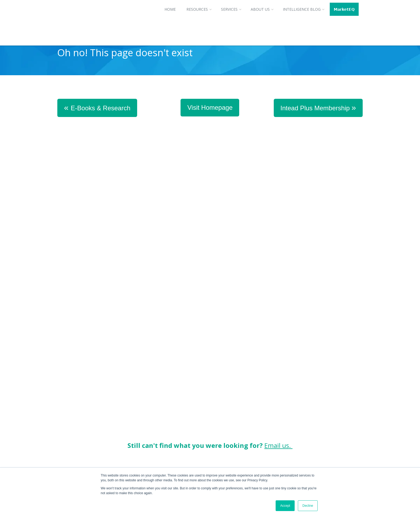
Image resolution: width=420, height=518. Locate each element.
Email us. (278, 335)
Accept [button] (285, 506)
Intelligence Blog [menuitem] (302, 9)
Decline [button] (308, 506)
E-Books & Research (97, 107)
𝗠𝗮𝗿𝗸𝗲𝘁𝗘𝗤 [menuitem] (344, 9)
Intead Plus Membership (318, 107)
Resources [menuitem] (197, 9)
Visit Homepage (210, 107)
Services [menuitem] (229, 9)
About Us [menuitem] (260, 9)
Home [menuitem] (170, 9)
